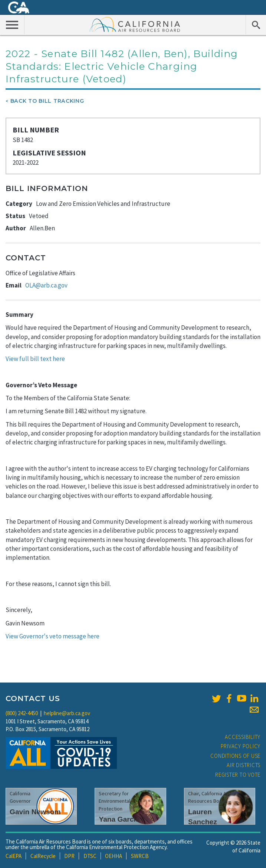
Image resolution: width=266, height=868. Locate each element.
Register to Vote (238, 775)
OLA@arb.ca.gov (46, 285)
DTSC (90, 856)
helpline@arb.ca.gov (67, 713)
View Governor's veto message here (52, 636)
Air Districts (244, 765)
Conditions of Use (235, 756)
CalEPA (14, 856)
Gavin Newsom (35, 812)
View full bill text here (35, 359)
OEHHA (114, 856)
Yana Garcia (119, 819)
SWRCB (140, 856)
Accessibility (243, 737)
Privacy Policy (241, 746)
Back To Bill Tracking (47, 101)
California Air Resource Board (135, 24)
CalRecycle (43, 856)
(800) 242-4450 (22, 713)
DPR (69, 856)
